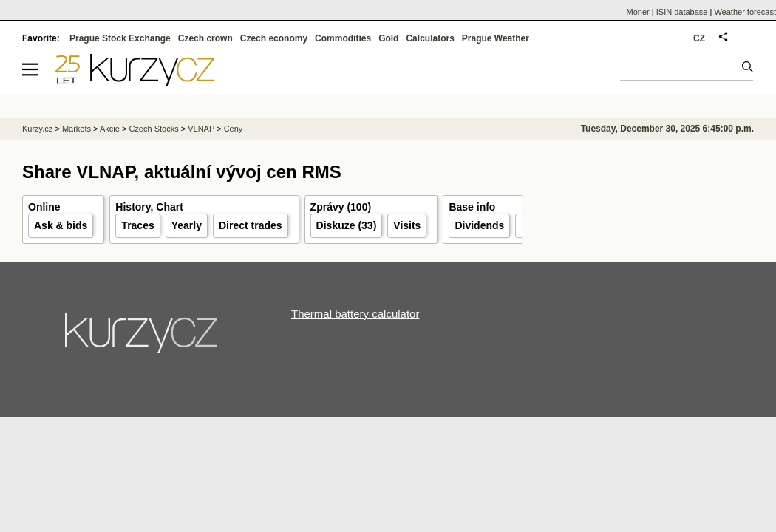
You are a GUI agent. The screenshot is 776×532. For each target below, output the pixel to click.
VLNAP (201, 129)
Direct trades (251, 225)
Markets (76, 129)
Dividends (479, 225)
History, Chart (149, 207)
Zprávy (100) (341, 207)
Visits (407, 225)
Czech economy (274, 38)
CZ (699, 38)
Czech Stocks (153, 129)
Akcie (110, 129)
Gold (388, 38)
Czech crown (205, 38)
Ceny (234, 129)
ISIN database (682, 12)
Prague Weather (496, 38)
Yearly (187, 225)
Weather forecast (745, 12)
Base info (472, 207)
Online (44, 207)
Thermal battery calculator (355, 314)
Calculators (430, 38)
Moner (638, 12)
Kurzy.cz (37, 129)
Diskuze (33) (347, 225)
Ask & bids (61, 225)
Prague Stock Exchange (120, 38)
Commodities (343, 38)
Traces (137, 225)
